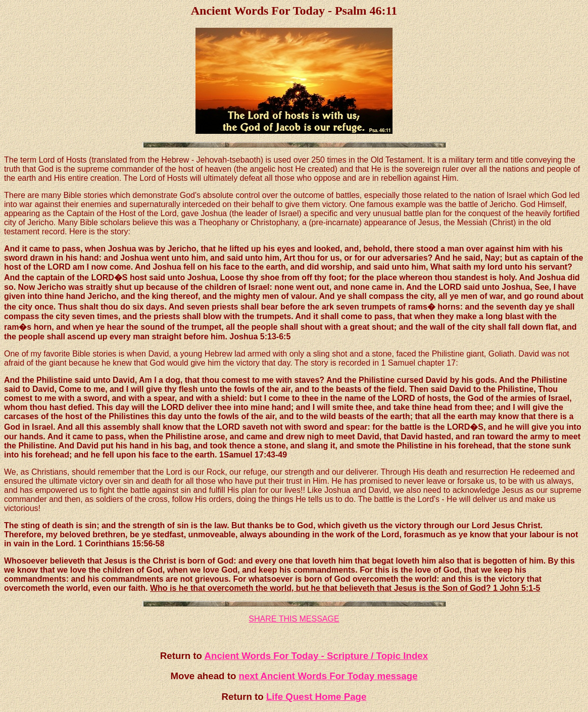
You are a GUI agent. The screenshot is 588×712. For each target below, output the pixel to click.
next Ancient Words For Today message (328, 676)
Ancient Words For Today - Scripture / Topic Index (316, 656)
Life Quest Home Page (316, 697)
